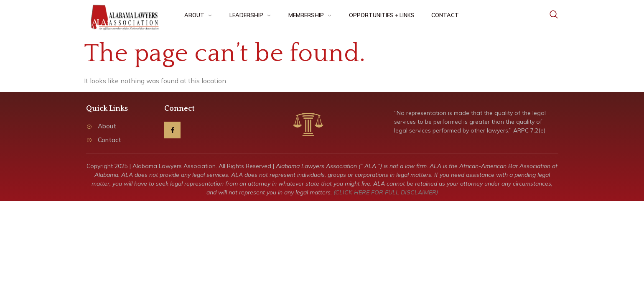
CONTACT (445, 15)
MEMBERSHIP (310, 15)
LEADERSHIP (251, 15)
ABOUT (199, 15)
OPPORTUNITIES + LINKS (382, 15)
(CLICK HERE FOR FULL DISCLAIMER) (386, 192)
